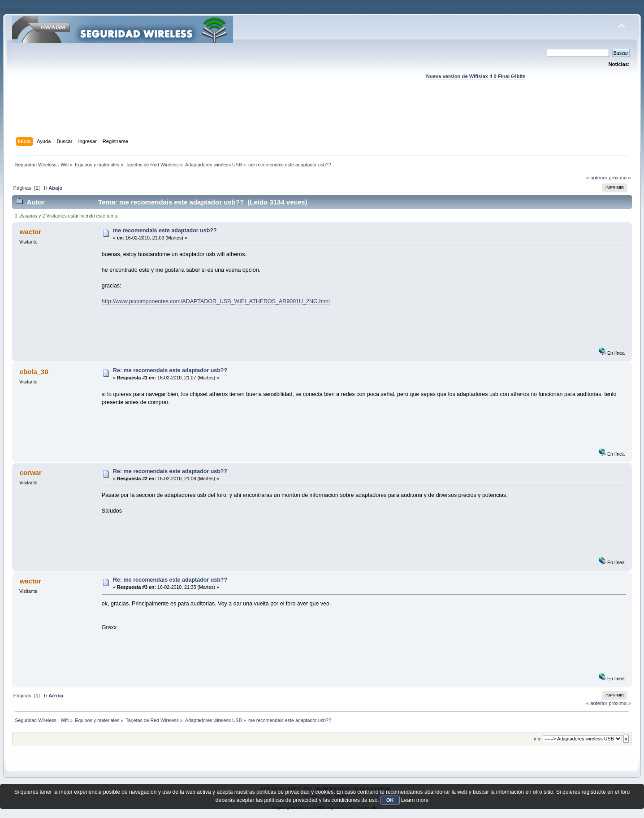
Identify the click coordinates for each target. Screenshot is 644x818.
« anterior (597, 178)
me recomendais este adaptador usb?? (165, 231)
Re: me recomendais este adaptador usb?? (170, 370)
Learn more (415, 800)
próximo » (620, 178)
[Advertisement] (322, 117)
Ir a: (537, 739)
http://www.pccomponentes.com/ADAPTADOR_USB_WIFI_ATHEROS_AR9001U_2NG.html (216, 301)
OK (390, 800)
